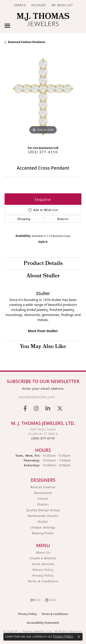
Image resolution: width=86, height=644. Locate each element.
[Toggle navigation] (7, 26)
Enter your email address (43, 389)
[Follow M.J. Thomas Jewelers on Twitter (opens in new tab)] (60, 409)
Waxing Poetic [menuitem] (43, 533)
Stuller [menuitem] (43, 522)
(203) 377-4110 (43, 152)
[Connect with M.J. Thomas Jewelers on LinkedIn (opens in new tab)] (48, 409)
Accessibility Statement (43, 623)
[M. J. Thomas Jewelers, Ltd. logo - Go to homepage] (43, 21)
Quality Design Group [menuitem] (43, 510)
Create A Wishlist (43, 558)
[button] (19, 5)
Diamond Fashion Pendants (26, 42)
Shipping (24, 219)
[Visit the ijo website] (35, 600)
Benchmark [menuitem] (43, 493)
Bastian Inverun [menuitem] (43, 487)
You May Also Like (43, 347)
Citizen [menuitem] (43, 499)
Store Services (43, 564)
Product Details (43, 264)
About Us (43, 552)
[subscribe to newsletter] (64, 397)
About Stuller (43, 276)
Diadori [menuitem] (43, 504)
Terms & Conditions (43, 581)
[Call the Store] (43, 438)
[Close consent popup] (79, 637)
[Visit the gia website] (50, 600)
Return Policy (43, 570)
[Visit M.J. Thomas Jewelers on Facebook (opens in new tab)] (25, 409)
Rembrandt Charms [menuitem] (43, 516)
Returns (63, 219)
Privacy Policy (43, 575)
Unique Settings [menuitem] (43, 527)
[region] (43, 97)
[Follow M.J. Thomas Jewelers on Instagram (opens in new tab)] (36, 409)
